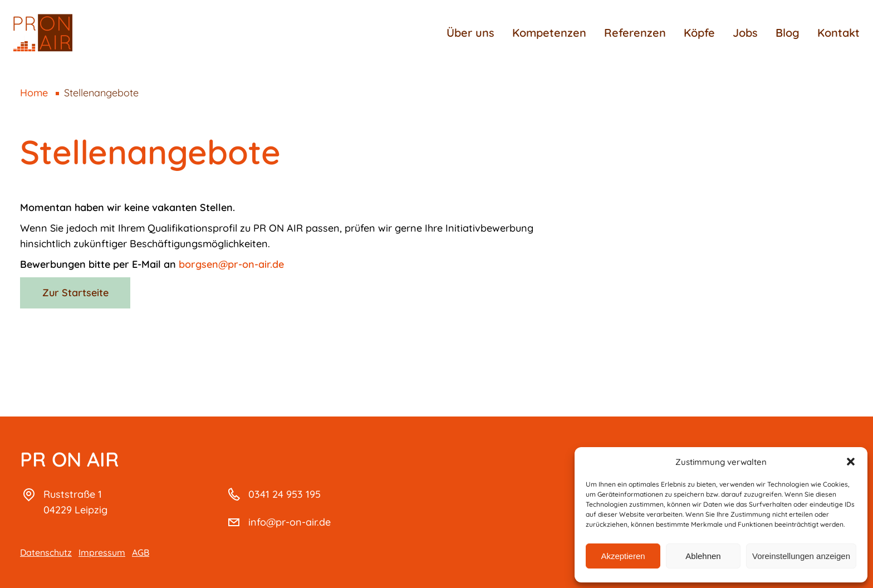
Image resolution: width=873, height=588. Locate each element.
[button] (851, 462)
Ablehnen (703, 556)
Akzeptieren (623, 556)
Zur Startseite (75, 293)
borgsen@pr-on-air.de (231, 264)
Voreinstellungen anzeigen (801, 556)
